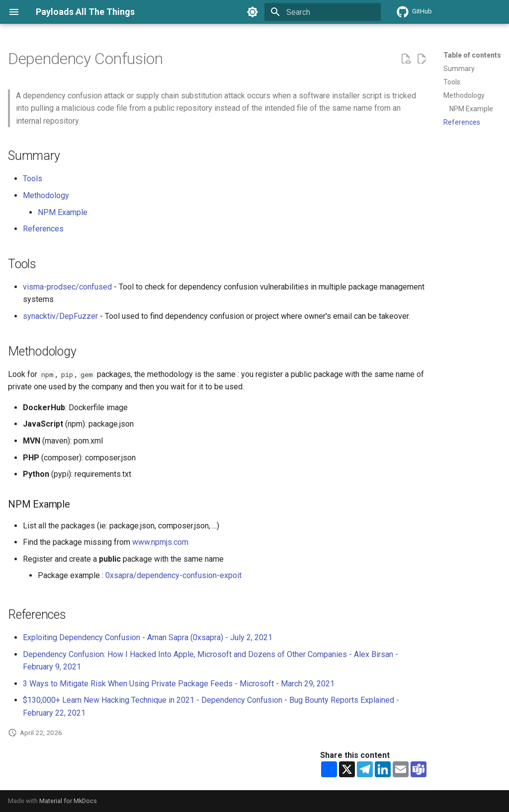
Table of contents (472, 55)
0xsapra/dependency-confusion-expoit (173, 575)
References (43, 229)
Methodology (46, 195)
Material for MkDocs (68, 801)
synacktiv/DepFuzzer (60, 316)
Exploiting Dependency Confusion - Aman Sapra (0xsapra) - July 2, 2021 (148, 637)
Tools (33, 179)
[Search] (323, 12)
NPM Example (63, 212)
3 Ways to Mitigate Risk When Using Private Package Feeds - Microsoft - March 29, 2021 (179, 684)
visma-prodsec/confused (67, 287)
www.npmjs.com (160, 542)
